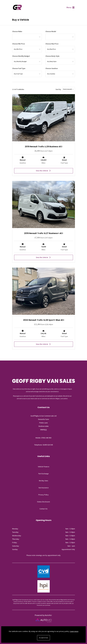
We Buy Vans (43, 481)
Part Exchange (44, 474)
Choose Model (51, 31)
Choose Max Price (52, 44)
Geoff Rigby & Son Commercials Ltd (17, 8)
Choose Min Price (19, 44)
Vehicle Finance (44, 467)
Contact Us (43, 509)
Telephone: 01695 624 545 (44, 445)
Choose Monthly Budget (21, 56)
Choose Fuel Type (19, 68)
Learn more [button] (74, 631)
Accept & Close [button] (43, 638)
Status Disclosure (43, 502)
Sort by (58, 89)
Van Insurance (44, 488)
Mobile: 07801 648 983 (43, 438)
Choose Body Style (52, 56)
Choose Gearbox (52, 68)
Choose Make (17, 31)
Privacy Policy (43, 495)
